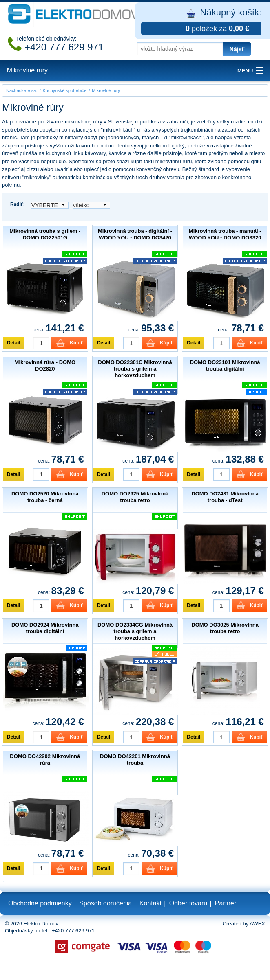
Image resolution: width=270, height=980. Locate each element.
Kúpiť (76, 343)
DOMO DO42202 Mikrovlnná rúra (45, 760)
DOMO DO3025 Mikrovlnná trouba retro (225, 628)
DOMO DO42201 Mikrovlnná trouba (135, 760)
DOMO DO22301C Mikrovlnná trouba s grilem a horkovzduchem (135, 369)
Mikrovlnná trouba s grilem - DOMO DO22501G (45, 234)
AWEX (257, 924)
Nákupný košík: (201, 21)
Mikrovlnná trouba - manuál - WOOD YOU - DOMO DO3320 (225, 234)
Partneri (226, 903)
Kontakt (150, 903)
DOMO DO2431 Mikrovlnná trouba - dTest (225, 497)
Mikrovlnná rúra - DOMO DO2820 (45, 365)
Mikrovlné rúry (27, 70)
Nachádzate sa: (22, 90)
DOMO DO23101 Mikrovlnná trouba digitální (225, 365)
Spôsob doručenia (105, 903)
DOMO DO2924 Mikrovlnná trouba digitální (45, 628)
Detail (14, 343)
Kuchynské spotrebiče (65, 90)
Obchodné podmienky (40, 903)
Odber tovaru (188, 903)
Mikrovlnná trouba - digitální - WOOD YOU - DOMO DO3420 (135, 234)
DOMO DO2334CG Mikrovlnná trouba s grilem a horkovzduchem (135, 631)
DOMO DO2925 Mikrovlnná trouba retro (135, 497)
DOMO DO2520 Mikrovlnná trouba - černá (45, 497)
